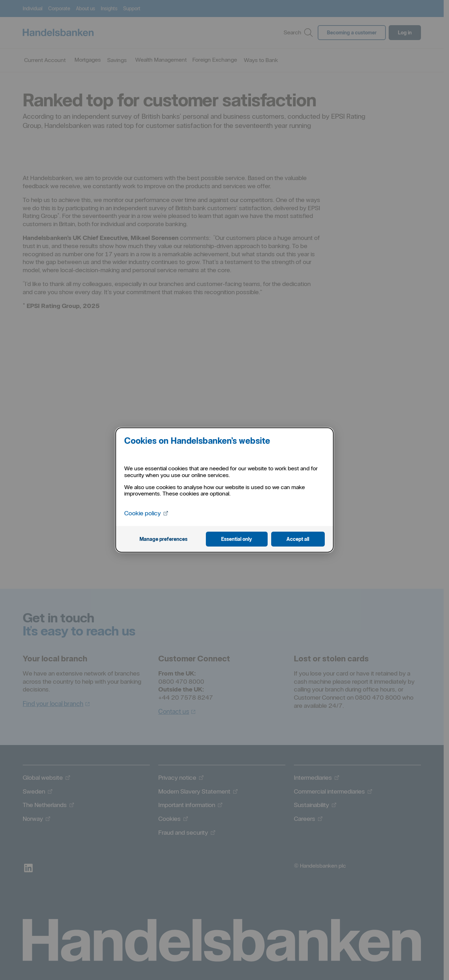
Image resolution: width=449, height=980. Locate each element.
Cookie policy (147, 513)
